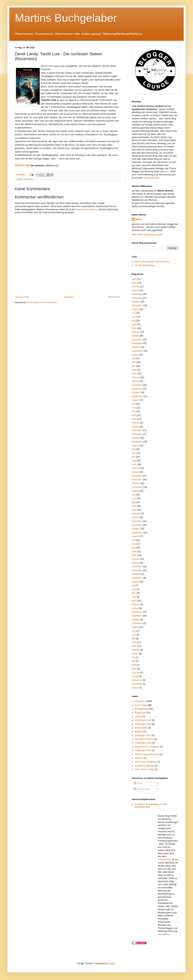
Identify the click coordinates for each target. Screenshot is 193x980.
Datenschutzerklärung (87, 210)
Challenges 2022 (143, 720)
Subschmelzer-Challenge (147, 747)
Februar (136, 287)
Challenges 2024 (143, 750)
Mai (134, 321)
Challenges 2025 (143, 735)
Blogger (111, 963)
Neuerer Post (22, 297)
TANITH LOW (22, 165)
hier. (169, 934)
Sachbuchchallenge (144, 766)
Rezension (28, 179)
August (135, 309)
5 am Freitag (141, 705)
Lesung (138, 716)
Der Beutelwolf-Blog (144, 265)
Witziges (139, 758)
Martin (139, 219)
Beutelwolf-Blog (151, 178)
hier (167, 171)
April (134, 279)
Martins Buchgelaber (66, 18)
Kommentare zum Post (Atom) (42, 302)
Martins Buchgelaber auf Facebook (152, 262)
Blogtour (139, 732)
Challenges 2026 (143, 724)
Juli (133, 313)
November (137, 298)
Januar (135, 290)
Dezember (137, 294)
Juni (134, 317)
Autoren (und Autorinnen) (147, 754)
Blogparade (140, 713)
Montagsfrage (141, 709)
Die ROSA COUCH (144, 739)
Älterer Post (114, 297)
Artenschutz (164, 860)
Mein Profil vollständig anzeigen (147, 235)
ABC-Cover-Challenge (146, 762)
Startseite (69, 297)
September (137, 305)
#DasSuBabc (141, 728)
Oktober (136, 302)
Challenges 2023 (143, 743)
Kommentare (142, 789)
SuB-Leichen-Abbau (144, 769)
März (134, 283)
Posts (138, 783)
